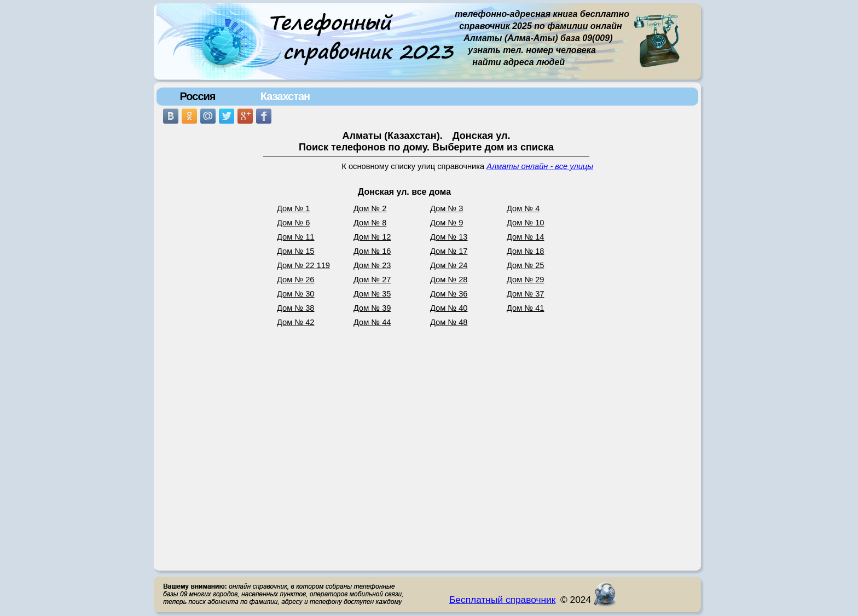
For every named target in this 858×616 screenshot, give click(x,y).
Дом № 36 (449, 294)
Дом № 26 (296, 280)
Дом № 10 (526, 223)
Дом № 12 (372, 237)
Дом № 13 (449, 237)
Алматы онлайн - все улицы (540, 166)
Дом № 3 (447, 208)
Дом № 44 (372, 322)
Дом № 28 (449, 280)
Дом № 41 (526, 308)
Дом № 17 (449, 251)
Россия (197, 96)
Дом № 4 (523, 208)
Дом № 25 (526, 265)
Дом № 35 (372, 294)
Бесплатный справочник (502, 600)
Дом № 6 (293, 223)
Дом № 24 (449, 265)
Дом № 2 (370, 208)
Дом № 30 (296, 294)
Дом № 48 (449, 322)
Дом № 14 (526, 237)
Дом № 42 (296, 322)
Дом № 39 (372, 308)
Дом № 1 (293, 208)
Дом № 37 (526, 294)
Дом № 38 (296, 308)
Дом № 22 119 (303, 265)
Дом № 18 (526, 251)
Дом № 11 (296, 237)
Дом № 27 (372, 280)
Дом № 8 (370, 223)
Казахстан (285, 96)
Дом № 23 (372, 265)
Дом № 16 (372, 251)
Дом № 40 (449, 308)
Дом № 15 (296, 251)
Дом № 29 (526, 280)
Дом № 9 (447, 223)
